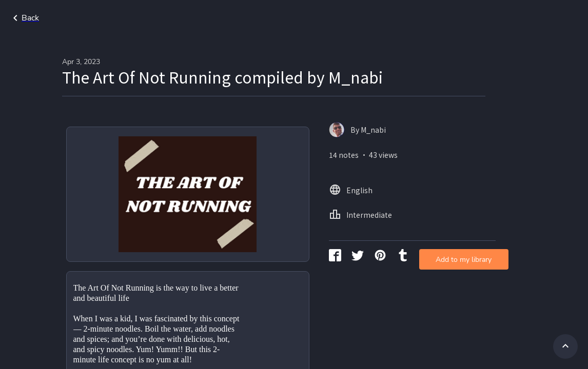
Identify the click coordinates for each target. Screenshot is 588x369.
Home (450, 18)
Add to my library (414, 166)
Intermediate (544, 18)
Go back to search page (99, 18)
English (491, 18)
